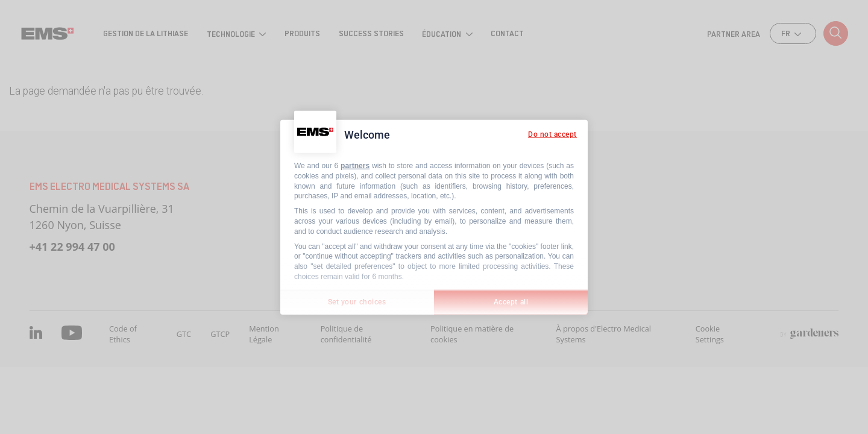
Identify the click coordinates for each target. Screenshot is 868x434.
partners (355, 166)
